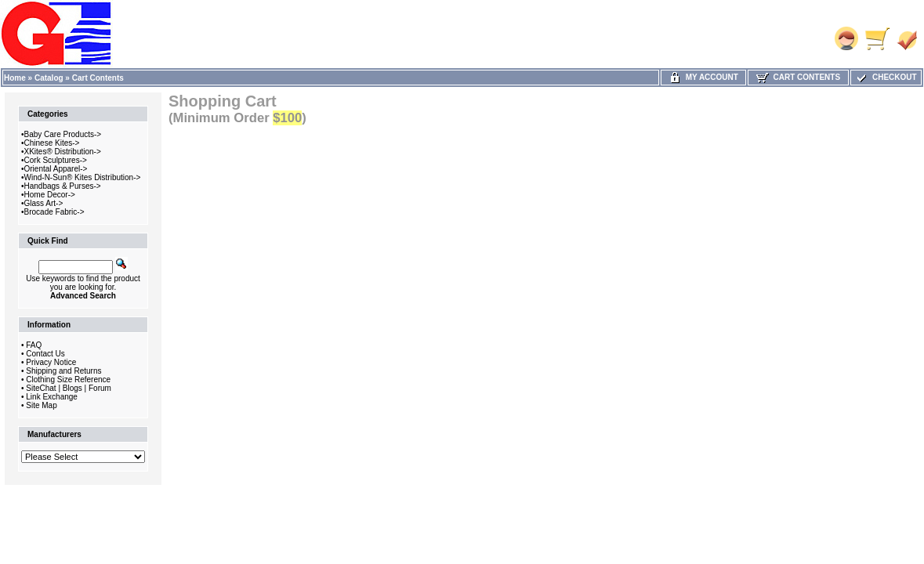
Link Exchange (52, 397)
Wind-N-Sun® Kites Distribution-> (83, 177)
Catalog (49, 78)
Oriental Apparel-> (56, 169)
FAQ (34, 345)
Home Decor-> (50, 195)
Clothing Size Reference (68, 380)
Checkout (886, 77)
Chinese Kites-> (52, 143)
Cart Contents (98, 78)
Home (15, 78)
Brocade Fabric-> (54, 212)
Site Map (41, 405)
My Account (703, 77)
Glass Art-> (44, 203)
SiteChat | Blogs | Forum (69, 388)
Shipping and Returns (63, 371)
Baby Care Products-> (63, 134)
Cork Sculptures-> (56, 160)
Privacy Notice (51, 362)
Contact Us (45, 354)
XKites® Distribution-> (63, 152)
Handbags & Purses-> (63, 186)
